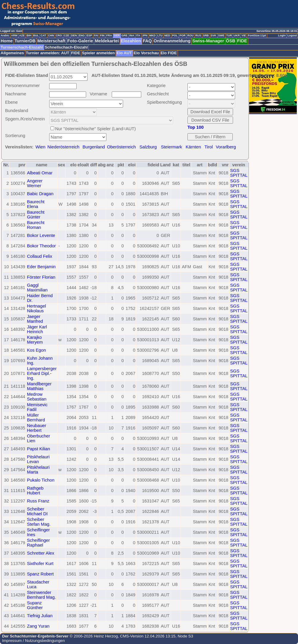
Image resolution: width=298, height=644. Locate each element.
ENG (82, 35)
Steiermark (171, 147)
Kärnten (193, 147)
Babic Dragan (40, 194)
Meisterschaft (51, 41)
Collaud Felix (39, 256)
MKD (152, 35)
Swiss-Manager (208, 41)
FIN (102, 35)
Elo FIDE (169, 53)
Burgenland (94, 147)
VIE (244, 35)
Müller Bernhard (36, 418)
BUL (36, 35)
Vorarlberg (226, 147)
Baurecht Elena (36, 204)
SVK (214, 35)
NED (167, 35)
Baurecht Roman (36, 225)
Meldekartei (107, 41)
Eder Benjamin (41, 267)
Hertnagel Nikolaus (36, 308)
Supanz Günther (35, 605)
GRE (125, 35)
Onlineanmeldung (172, 41)
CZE (67, 35)
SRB (206, 35)
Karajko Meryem (35, 340)
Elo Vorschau (146, 53)
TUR (229, 35)
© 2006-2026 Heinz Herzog (93, 636)
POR (182, 35)
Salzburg (148, 147)
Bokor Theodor (41, 246)
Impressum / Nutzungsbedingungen (33, 641)
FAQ (147, 41)
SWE (221, 35)
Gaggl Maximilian (37, 288)
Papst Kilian (38, 449)
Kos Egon (36, 350)
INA (132, 35)
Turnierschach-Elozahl (22, 47)
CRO (59, 35)
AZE (22, 35)
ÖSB (231, 41)
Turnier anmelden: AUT (48, 53)
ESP (89, 35)
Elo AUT (124, 53)
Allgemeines (12, 53)
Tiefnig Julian (40, 616)
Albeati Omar (40, 173)
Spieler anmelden (98, 53)
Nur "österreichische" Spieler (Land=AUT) (96, 129)
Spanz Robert (40, 574)
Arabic (5, 35)
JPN (145, 35)
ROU (190, 35)
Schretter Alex (40, 553)
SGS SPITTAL (239, 173)
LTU (160, 35)
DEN (74, 35)
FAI (96, 35)
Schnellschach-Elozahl (66, 47)
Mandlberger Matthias (39, 386)
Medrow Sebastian (37, 397)
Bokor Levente (41, 235)
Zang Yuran (38, 626)
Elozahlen (131, 41)
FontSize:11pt (257, 35)
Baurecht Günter (36, 215)
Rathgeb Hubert (35, 491)
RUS (198, 35)
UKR (237, 35)
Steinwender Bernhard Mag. (41, 595)
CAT (43, 35)
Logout (292, 35)
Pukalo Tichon (41, 480)
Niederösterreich (63, 147)
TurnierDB (25, 41)
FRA (109, 35)
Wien (40, 147)
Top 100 (195, 127)
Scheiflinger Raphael (38, 543)
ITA (138, 35)
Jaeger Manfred (35, 319)
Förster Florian (41, 277)
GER (117, 35)
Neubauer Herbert (36, 428)
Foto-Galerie (80, 41)
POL (175, 35)
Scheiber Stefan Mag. (39, 522)
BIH (29, 35)
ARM (14, 35)
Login (282, 35)
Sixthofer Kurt (40, 564)
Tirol (209, 147)
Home (7, 41)
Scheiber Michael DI (37, 511)
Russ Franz (38, 501)
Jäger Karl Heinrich (37, 329)
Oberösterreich (121, 147)
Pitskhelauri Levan (38, 459)
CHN (51, 35)
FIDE (242, 41)
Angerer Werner (35, 183)
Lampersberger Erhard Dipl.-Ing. (42, 373)
